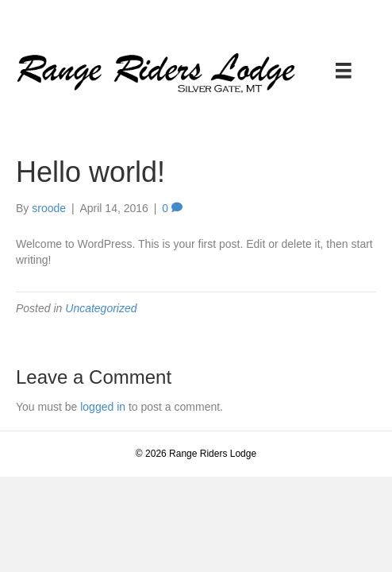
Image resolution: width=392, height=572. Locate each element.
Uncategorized (101, 308)
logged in (103, 407)
